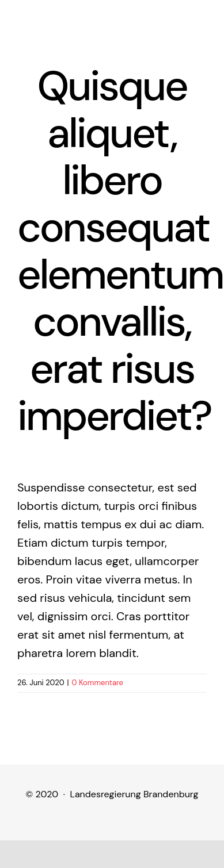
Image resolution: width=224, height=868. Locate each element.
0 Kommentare (98, 683)
